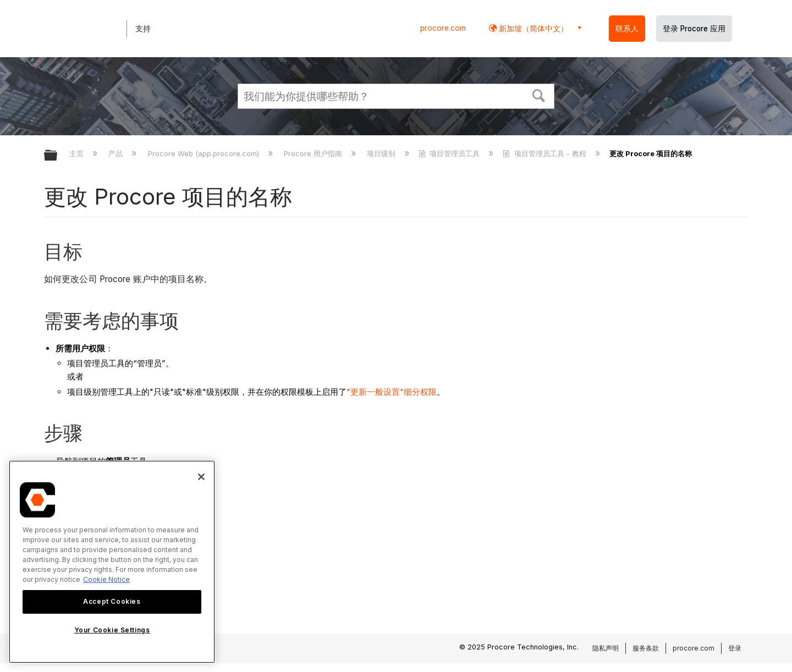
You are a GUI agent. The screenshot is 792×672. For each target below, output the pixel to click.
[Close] (201, 477)
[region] (112, 562)
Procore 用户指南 (314, 153)
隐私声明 (606, 648)
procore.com (443, 28)
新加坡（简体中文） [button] (532, 28)
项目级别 (382, 153)
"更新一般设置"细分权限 (392, 392)
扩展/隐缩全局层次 (58, 156)
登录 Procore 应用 (694, 29)
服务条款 (646, 648)
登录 (735, 648)
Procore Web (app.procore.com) (205, 153)
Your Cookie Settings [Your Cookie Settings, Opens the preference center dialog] (112, 630)
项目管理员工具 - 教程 (545, 153)
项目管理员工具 (450, 153)
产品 (117, 153)
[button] (539, 95)
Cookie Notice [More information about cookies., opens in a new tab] (106, 579)
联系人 (627, 29)
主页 (78, 153)
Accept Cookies (112, 601)
